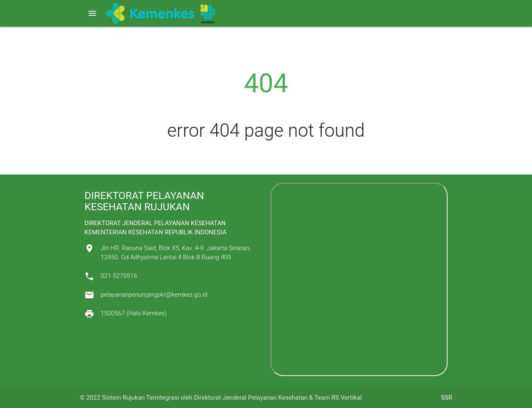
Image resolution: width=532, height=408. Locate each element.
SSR (447, 398)
